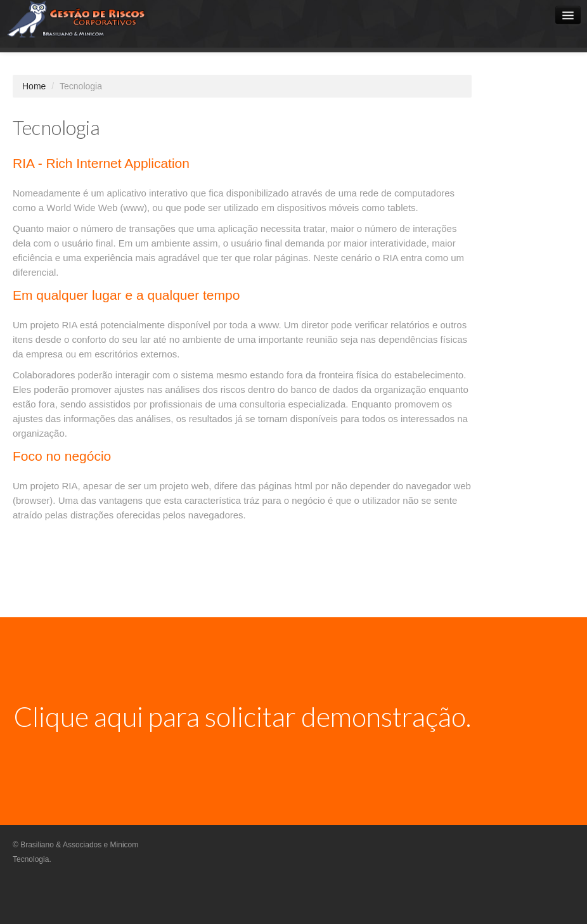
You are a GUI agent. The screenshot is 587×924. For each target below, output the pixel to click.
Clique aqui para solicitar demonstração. (242, 716)
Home (34, 86)
